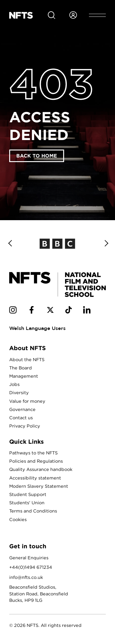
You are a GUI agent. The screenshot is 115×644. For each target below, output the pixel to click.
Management (24, 376)
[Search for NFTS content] (52, 15)
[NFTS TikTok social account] (69, 311)
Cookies (18, 519)
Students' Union (27, 503)
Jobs (14, 384)
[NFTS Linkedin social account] (87, 311)
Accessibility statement (35, 478)
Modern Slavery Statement (39, 486)
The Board (21, 368)
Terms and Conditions (33, 511)
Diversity (19, 392)
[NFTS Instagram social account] (13, 311)
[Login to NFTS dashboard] (73, 15)
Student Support (28, 494)
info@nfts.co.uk (26, 577)
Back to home (37, 156)
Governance (22, 409)
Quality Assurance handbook (41, 469)
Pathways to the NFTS (33, 453)
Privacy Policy (25, 426)
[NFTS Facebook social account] (32, 311)
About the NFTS (27, 359)
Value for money (27, 401)
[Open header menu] (97, 15)
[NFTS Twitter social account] (50, 311)
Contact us (21, 418)
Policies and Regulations (36, 461)
